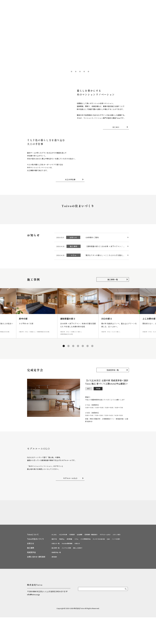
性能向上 (62, 601)
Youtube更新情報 (67, 605)
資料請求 (54, 619)
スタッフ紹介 (117, 596)
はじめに (46, 4)
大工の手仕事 (57, 4)
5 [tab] (84, 71)
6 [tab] (88, 71)
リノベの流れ (116, 601)
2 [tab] (71, 71)
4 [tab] (80, 71)
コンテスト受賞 (66, 610)
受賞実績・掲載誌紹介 (91, 596)
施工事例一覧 (113, 306)
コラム (76, 601)
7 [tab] (92, 372)
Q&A (108, 601)
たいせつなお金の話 (99, 601)
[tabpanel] (78, 38)
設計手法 (54, 601)
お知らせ (77, 605)
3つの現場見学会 (86, 601)
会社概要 (80, 596)
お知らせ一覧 (56, 605)
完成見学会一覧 (113, 397)
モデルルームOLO (70, 505)
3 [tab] (76, 71)
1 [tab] (67, 71)
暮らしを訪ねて (78, 610)
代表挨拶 (72, 596)
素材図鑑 (69, 601)
